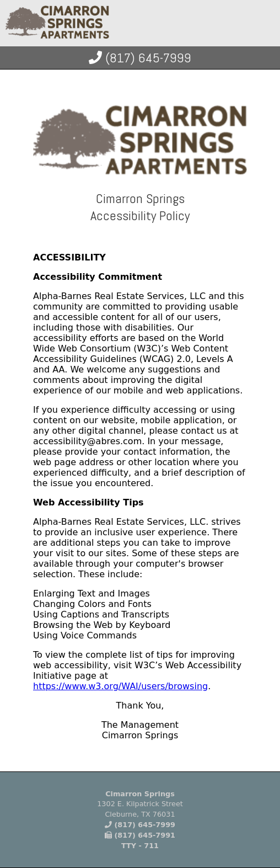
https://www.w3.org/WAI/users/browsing (120, 686)
